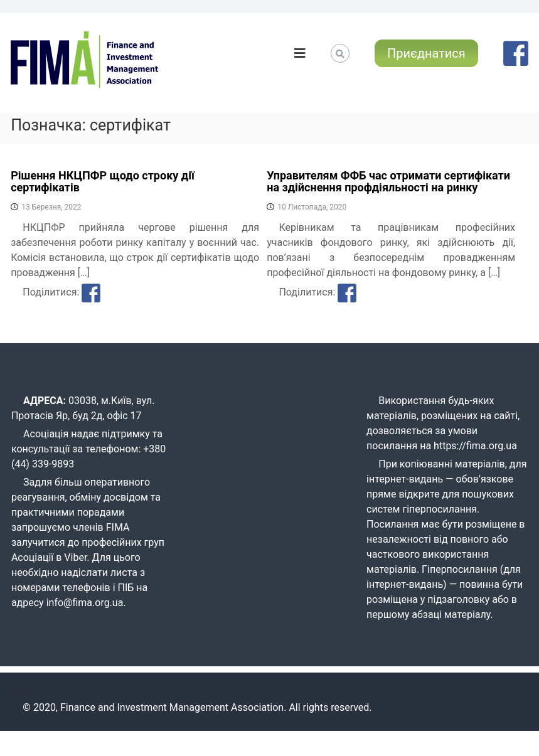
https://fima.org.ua (475, 446)
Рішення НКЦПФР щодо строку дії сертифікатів (103, 182)
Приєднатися (426, 53)
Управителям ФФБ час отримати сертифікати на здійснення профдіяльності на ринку (388, 182)
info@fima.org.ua (85, 603)
